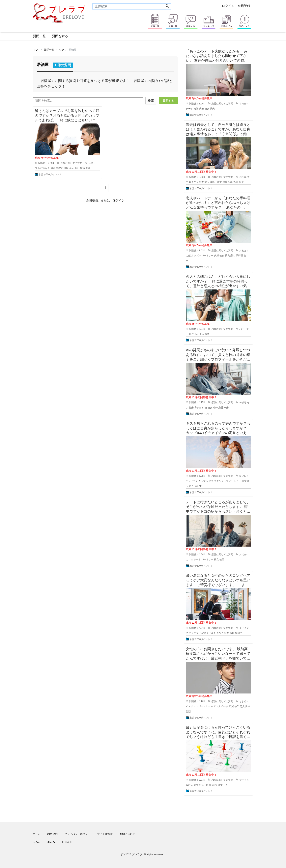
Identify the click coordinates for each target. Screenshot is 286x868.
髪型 (188, 712)
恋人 (72, 168)
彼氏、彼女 (216, 182)
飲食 (88, 168)
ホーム (37, 834)
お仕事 (243, 177)
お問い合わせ (127, 834)
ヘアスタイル (206, 633)
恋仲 (215, 408)
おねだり (244, 251)
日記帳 (208, 785)
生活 (202, 334)
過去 (236, 182)
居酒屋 (54, 168)
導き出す (199, 408)
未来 (226, 408)
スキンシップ (221, 481)
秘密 (215, 785)
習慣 (207, 334)
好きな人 (45, 168)
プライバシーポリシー (77, 834)
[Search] (167, 6)
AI (240, 402)
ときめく (244, 701)
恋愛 (225, 182)
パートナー (208, 256)
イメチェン (192, 706)
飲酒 (82, 168)
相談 (230, 182)
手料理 (239, 256)
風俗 (241, 182)
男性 (248, 706)
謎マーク (223, 785)
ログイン (228, 6)
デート (189, 109)
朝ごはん (194, 334)
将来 (191, 408)
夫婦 (196, 109)
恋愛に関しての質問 (71, 163)
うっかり (244, 104)
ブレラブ (137, 854)
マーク (243, 780)
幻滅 (231, 706)
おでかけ (244, 555)
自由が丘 (67, 842)
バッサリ (194, 633)
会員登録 (244, 6)
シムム (37, 842)
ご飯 (188, 256)
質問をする (60, 36)
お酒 (91, 163)
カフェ (189, 559)
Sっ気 (243, 476)
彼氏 (66, 168)
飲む (77, 168)
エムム (51, 842)
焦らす (198, 486)
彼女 (61, 168)
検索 (150, 101)
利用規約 (52, 834)
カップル (196, 256)
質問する (168, 101)
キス (211, 481)
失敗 (202, 109)
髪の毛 (239, 633)
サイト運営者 (105, 834)
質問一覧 (39, 36)
